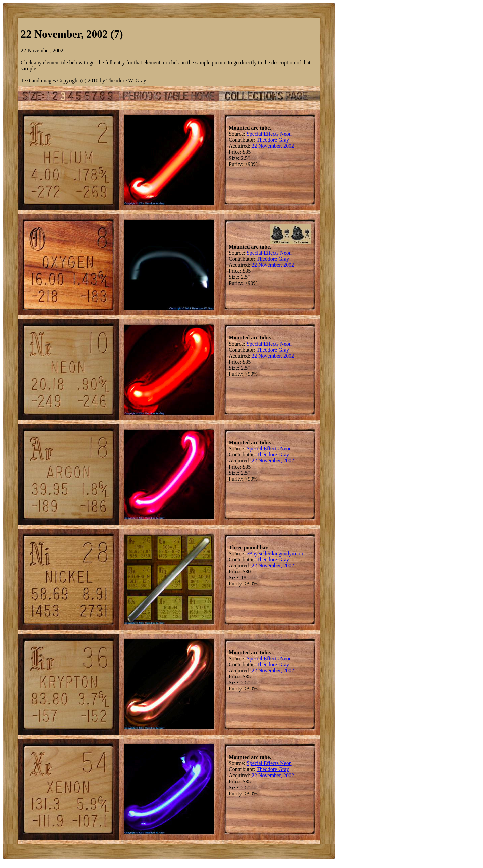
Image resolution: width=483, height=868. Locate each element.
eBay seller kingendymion (275, 553)
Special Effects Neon (269, 134)
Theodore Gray (273, 140)
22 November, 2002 (273, 146)
